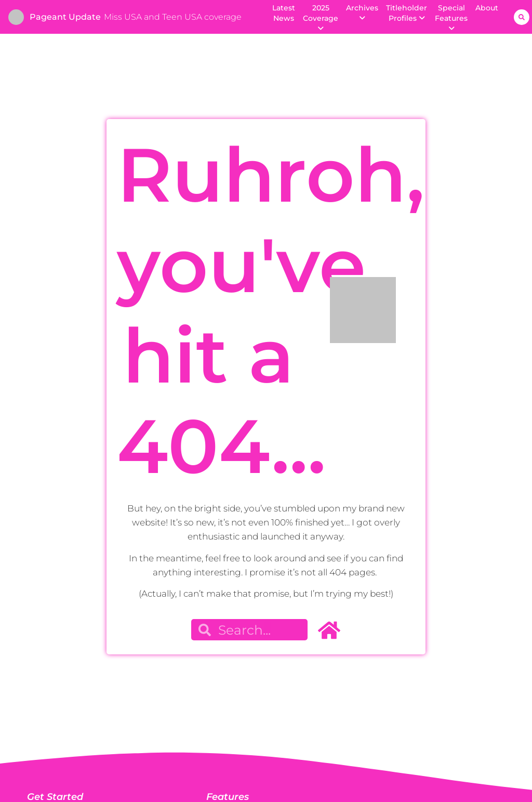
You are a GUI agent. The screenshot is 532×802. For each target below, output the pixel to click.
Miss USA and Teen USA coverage (173, 17)
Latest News (284, 13)
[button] (522, 17)
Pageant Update (65, 17)
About (487, 8)
